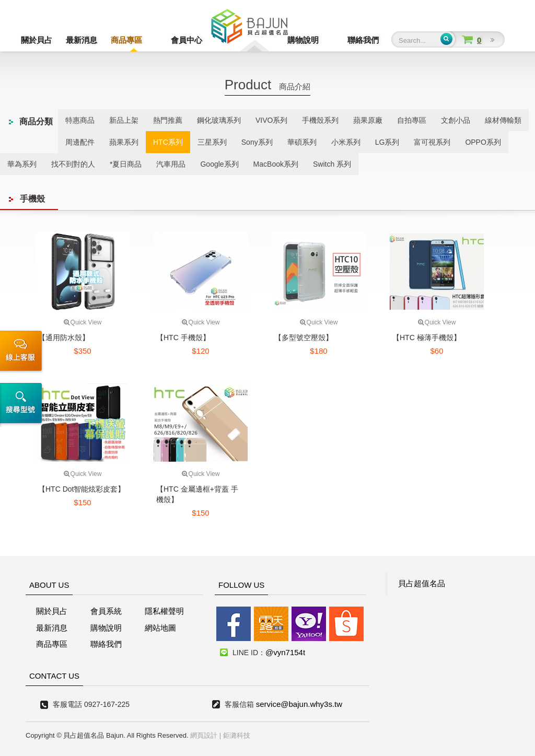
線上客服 (23, 352)
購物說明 (318, 40)
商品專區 (126, 40)
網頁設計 (204, 735)
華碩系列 (302, 142)
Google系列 (219, 164)
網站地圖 (160, 628)
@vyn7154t (285, 652)
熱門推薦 (168, 120)
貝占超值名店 (249, 29)
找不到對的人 (73, 164)
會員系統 (106, 611)
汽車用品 (171, 164)
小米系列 (346, 142)
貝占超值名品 (422, 583)
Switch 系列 (332, 164)
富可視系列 (432, 142)
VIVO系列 (271, 120)
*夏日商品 (126, 164)
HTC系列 (168, 142)
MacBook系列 (276, 164)
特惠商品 (80, 120)
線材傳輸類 (503, 120)
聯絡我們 (363, 40)
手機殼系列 (320, 120)
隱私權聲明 (164, 611)
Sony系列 (257, 142)
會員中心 (171, 40)
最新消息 (82, 40)
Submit (446, 39)
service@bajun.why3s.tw (299, 704)
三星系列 (212, 142)
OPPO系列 (483, 142)
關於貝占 (37, 40)
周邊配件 (80, 142)
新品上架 (124, 120)
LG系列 (387, 142)
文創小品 (456, 120)
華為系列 (22, 164)
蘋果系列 (124, 142)
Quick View (83, 322)
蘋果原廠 (368, 120)
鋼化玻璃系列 (219, 120)
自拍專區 (412, 120)
